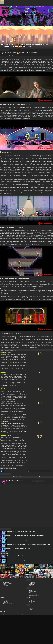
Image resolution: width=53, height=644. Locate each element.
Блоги (31, 639)
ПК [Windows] (36, 16)
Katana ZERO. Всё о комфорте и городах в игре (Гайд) (22, 566)
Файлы (3, 30)
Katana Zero (16, 6)
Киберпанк (43, 505)
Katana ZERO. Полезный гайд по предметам (20, 577)
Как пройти (4, 24)
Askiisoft (35, 18)
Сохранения (32, 617)
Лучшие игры (7, 614)
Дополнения (32, 633)
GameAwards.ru (4, 6)
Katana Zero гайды (10, 504)
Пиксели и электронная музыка (10, 60)
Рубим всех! (23, 58)
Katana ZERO (4, 115)
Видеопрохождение (8, 635)
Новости (4, 22)
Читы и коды (32, 615)
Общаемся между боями (33, 58)
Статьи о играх (33, 623)
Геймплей (6, 634)
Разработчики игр (8, 618)
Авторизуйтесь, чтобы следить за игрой (35, 9)
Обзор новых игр (33, 624)
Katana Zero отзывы (19, 504)
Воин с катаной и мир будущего (10, 58)
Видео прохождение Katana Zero (17, 584)
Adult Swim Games (37, 20)
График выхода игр (8, 615)
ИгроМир (32, 641)
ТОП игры (6, 617)
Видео (3, 28)
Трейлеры (6, 633)
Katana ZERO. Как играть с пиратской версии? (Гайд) (22, 555)
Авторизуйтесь (16, 499)
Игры (10, 6)
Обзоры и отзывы (6, 26)
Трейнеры (32, 616)
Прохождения (33, 614)
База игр (6, 616)
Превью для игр (33, 626)
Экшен (35, 14)
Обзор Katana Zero (24, 6)
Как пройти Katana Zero (6, 553)
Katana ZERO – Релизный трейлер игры (19, 589)
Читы (3, 32)
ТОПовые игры (37, 505)
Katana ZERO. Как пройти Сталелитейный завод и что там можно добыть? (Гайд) (30, 571)
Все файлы (32, 632)
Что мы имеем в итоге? (25, 60)
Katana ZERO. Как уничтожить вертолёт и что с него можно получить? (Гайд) (29, 560)
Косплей (31, 640)
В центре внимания (34, 627)
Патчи (31, 634)
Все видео (6, 632)
